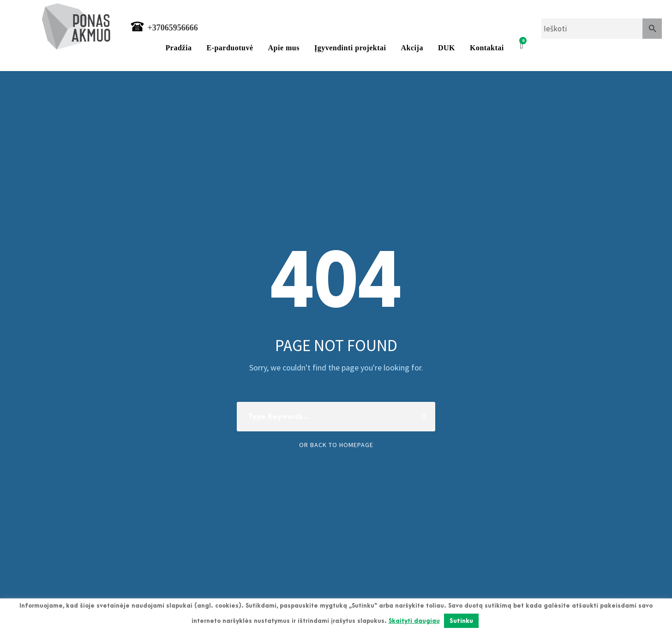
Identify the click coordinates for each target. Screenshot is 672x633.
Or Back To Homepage (336, 445)
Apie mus (284, 48)
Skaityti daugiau (414, 621)
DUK (447, 48)
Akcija (412, 48)
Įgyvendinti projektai (350, 48)
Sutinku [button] (461, 621)
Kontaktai (487, 48)
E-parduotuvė (230, 48)
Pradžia (179, 48)
